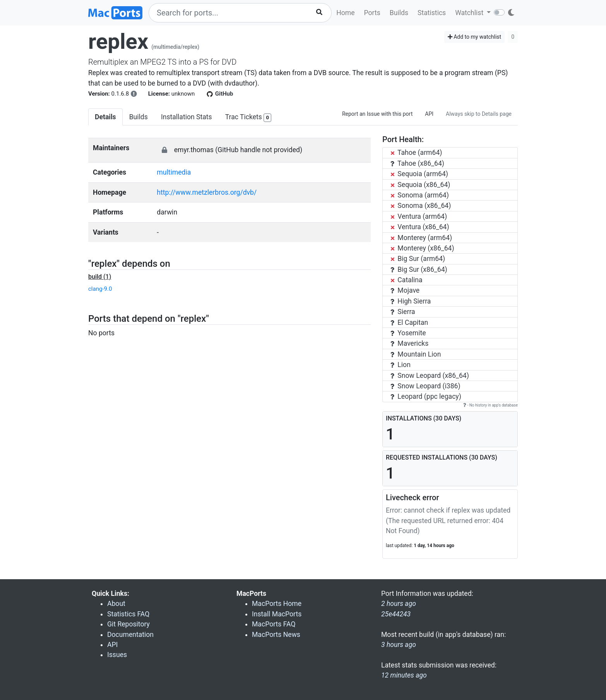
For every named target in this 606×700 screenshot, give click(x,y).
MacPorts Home (277, 604)
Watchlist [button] (470, 13)
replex (118, 41)
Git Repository (128, 624)
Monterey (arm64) (421, 238)
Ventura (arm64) (419, 216)
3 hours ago (399, 645)
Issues (117, 655)
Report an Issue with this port (377, 114)
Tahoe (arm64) (416, 153)
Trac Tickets (248, 118)
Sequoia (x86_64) (420, 185)
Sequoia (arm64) (419, 174)
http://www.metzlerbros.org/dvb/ (207, 192)
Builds (399, 13)
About (116, 604)
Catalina (407, 280)
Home (345, 13)
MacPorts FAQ (274, 624)
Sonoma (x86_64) (421, 206)
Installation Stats (187, 117)
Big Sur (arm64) (418, 259)
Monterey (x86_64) (422, 248)
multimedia (174, 172)
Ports (372, 13)
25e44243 (396, 614)
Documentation (130, 635)
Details (105, 117)
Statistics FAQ (128, 614)
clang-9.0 (100, 289)
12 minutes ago (404, 675)
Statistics (432, 13)
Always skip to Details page (479, 114)
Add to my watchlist (475, 37)
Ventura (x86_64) (420, 227)
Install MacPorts (277, 614)
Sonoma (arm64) (420, 195)
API (429, 114)
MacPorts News (276, 635)
